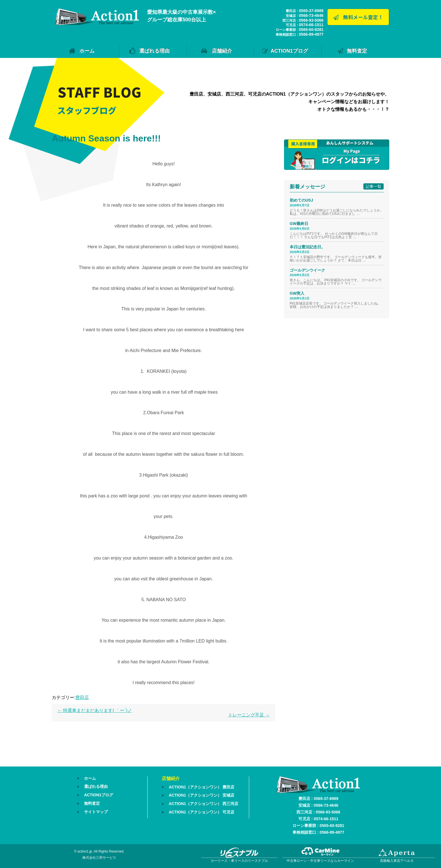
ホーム (87, 51)
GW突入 (297, 293)
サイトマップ (96, 811)
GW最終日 (299, 224)
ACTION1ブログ (289, 51)
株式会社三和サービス (99, 858)
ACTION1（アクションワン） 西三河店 (203, 803)
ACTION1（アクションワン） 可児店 (202, 811)
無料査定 (357, 51)
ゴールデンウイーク (307, 270)
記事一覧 (373, 186)
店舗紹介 (222, 51)
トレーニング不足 (249, 715)
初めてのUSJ (301, 200)
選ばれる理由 (154, 51)
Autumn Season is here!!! (106, 138)
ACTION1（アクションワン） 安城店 (202, 795)
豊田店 (82, 697)
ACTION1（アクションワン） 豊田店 (202, 787)
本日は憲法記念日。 (307, 247)
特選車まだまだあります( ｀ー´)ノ (95, 710)
